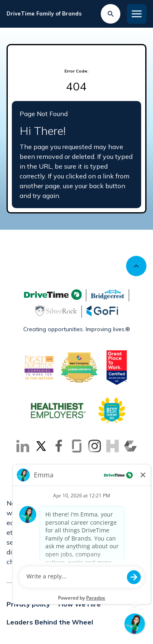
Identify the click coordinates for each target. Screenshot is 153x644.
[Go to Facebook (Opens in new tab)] (59, 446)
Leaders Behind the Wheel (50, 622)
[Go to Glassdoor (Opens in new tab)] (77, 446)
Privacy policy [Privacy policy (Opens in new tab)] (28, 604)
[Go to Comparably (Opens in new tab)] (131, 446)
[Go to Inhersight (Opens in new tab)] (113, 446)
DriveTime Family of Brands (44, 13)
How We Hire (80, 604)
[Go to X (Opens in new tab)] (41, 446)
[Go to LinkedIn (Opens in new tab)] (23, 446)
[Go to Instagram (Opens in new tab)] (95, 446)
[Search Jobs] (111, 14)
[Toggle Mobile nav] (137, 14)
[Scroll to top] (136, 266)
